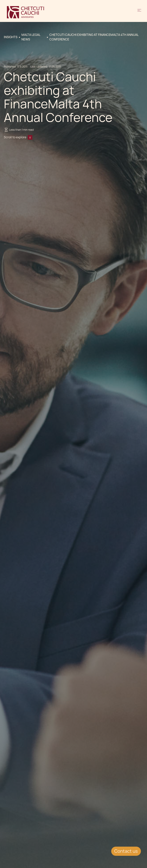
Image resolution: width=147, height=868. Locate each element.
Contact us (126, 851)
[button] (139, 12)
